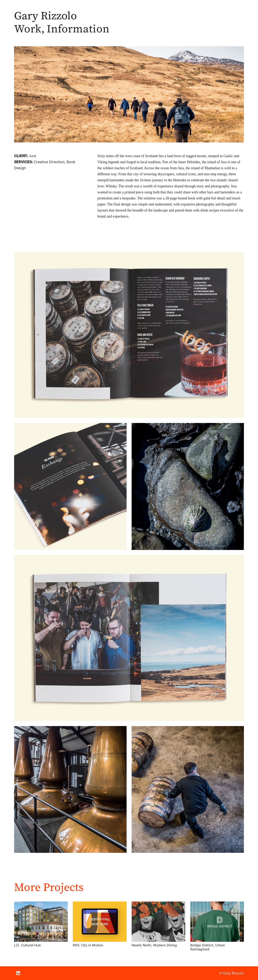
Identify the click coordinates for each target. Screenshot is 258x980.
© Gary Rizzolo (232, 973)
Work (28, 29)
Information (78, 29)
